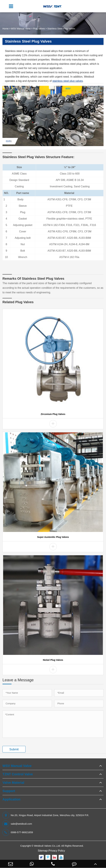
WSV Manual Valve (21, 29)
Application (11, 799)
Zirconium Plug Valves (53, 414)
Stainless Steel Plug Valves (61, 29)
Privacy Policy (57, 851)
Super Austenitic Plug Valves (53, 537)
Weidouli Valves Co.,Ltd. (47, 846)
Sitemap (43, 851)
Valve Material (13, 783)
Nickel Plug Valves (53, 660)
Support (9, 791)
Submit (14, 749)
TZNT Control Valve (18, 774)
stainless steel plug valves (68, 81)
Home (6, 29)
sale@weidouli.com (17, 824)
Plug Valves (39, 29)
